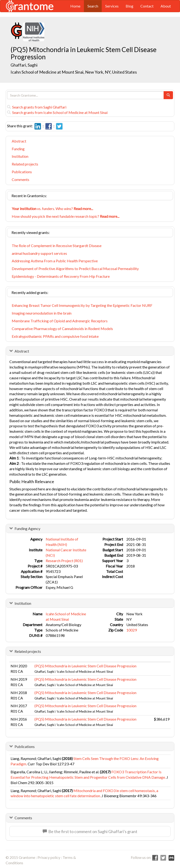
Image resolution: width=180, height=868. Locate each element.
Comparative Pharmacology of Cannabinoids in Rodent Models (62, 329)
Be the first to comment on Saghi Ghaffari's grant (90, 831)
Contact (147, 6)
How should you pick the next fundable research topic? (66, 216)
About (166, 6)
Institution (20, 156)
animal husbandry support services (39, 253)
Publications (22, 172)
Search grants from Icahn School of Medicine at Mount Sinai (57, 112)
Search (93, 6)
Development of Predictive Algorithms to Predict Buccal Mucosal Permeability (75, 269)
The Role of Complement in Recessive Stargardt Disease (57, 246)
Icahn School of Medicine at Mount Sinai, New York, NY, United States (74, 72)
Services (112, 6)
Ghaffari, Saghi (24, 65)
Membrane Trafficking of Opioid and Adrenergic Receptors (60, 321)
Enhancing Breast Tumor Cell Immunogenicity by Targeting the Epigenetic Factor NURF (82, 305)
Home (75, 6)
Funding (18, 149)
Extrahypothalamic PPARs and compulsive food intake (55, 336)
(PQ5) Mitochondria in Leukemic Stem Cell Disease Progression (85, 666)
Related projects (25, 164)
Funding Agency (27, 528)
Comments (21, 179)
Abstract (19, 141)
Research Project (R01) (64, 561)
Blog (129, 6)
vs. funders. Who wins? (52, 209)
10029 (132, 630)
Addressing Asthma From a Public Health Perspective (55, 261)
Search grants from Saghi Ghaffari (37, 107)
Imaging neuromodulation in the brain (42, 313)
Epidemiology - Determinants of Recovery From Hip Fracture (61, 276)
